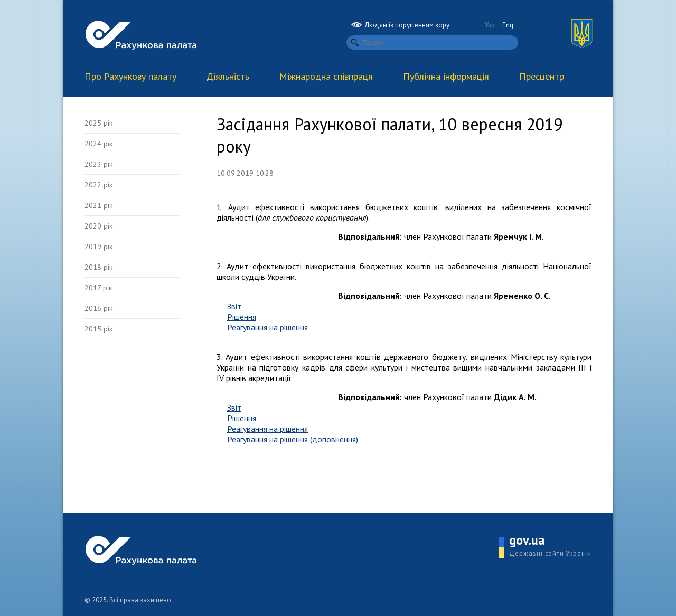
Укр (490, 25)
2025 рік (98, 123)
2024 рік (98, 144)
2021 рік (98, 205)
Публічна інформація (446, 76)
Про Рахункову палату (130, 76)
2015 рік (98, 329)
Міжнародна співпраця (326, 76)
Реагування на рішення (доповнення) (293, 439)
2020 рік (98, 226)
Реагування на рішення (267, 327)
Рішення (242, 317)
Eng (508, 25)
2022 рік (98, 185)
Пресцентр (542, 76)
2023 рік (98, 164)
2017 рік (98, 288)
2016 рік (98, 308)
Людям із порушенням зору (400, 25)
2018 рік (98, 267)
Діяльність (228, 76)
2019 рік (98, 247)
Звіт (234, 306)
